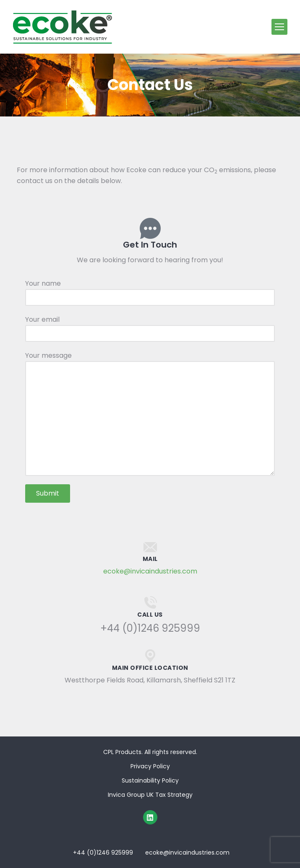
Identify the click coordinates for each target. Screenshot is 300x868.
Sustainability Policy (150, 780)
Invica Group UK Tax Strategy (150, 795)
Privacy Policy (150, 766)
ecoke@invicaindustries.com (150, 571)
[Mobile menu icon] (279, 27)
